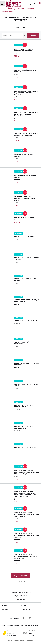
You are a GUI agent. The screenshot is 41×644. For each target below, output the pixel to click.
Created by (33, 631)
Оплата (24, 606)
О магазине (26, 609)
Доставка (5, 606)
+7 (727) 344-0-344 (20, 596)
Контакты (5, 609)
